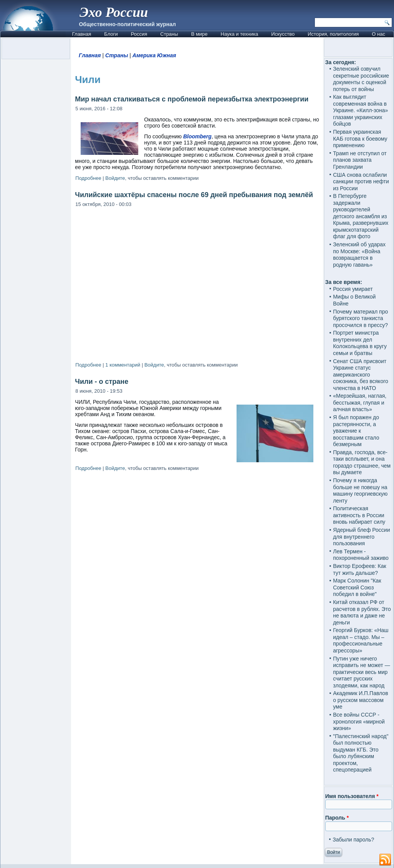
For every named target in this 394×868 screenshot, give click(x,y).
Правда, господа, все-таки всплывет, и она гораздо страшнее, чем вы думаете (362, 462)
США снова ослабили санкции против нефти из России (361, 182)
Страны (169, 34)
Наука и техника (240, 34)
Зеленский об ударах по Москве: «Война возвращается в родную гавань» (359, 255)
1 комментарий (123, 365)
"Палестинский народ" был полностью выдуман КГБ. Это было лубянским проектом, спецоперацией (361, 753)
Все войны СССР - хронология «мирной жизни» (359, 721)
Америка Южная (154, 55)
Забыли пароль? (353, 840)
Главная (82, 34)
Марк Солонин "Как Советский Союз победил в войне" (357, 587)
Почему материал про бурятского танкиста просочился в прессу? (360, 318)
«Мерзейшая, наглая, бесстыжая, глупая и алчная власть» (360, 402)
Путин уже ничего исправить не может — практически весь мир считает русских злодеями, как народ (361, 672)
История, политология (333, 34)
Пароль (337, 818)
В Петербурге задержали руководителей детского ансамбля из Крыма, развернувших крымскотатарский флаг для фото (361, 216)
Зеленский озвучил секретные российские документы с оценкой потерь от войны (361, 79)
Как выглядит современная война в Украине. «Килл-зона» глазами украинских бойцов (360, 110)
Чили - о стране (102, 382)
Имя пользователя (352, 796)
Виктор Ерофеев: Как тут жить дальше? (359, 569)
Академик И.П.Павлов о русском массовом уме (360, 700)
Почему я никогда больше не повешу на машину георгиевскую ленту (360, 490)
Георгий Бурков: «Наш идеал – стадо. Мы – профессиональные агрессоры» (361, 640)
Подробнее (88, 178)
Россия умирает (353, 289)
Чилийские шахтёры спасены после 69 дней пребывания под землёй (194, 195)
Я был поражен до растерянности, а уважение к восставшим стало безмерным (356, 431)
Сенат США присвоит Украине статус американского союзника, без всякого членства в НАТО (361, 375)
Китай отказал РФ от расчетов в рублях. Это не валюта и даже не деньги (362, 612)
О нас (378, 34)
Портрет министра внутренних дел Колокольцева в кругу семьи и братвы (360, 343)
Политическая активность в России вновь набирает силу (359, 515)
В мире (199, 34)
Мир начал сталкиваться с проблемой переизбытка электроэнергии (192, 99)
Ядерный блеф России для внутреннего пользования (361, 537)
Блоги (111, 34)
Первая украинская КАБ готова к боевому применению (360, 139)
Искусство (283, 34)
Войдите (115, 178)
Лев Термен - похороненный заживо (361, 555)
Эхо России (114, 12)
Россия (139, 34)
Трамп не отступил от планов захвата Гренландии (360, 160)
